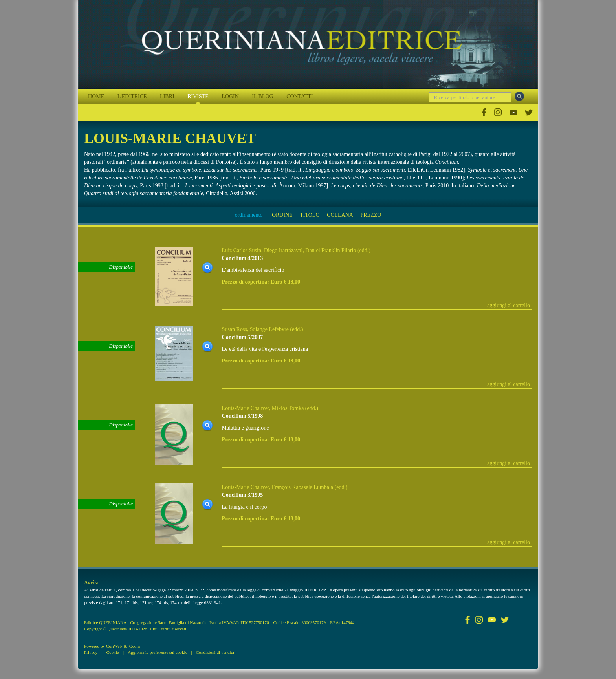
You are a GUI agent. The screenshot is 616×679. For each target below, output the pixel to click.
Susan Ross (235, 329)
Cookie (112, 652)
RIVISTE (198, 96)
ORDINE (282, 215)
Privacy (91, 652)
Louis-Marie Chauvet (246, 408)
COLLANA (340, 215)
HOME (96, 96)
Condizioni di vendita (215, 652)
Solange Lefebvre (269, 329)
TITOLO (310, 215)
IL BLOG (262, 96)
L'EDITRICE (132, 96)
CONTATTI (300, 96)
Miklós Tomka (288, 408)
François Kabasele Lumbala (302, 487)
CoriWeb (114, 646)
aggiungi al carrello (509, 305)
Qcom (135, 646)
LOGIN (230, 96)
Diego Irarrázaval (283, 250)
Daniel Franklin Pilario (331, 250)
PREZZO (371, 215)
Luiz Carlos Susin (242, 250)
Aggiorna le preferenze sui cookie (158, 652)
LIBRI (167, 96)
